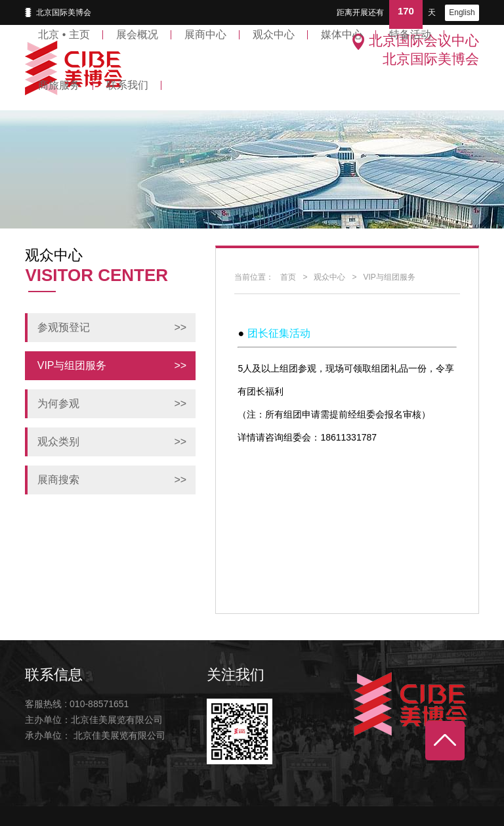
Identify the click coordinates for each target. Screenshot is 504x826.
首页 (288, 277)
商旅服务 (59, 85)
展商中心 (205, 34)
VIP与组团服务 (389, 277)
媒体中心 (342, 34)
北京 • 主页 (64, 34)
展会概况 (137, 34)
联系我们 (127, 85)
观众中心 (274, 34)
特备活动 (410, 34)
